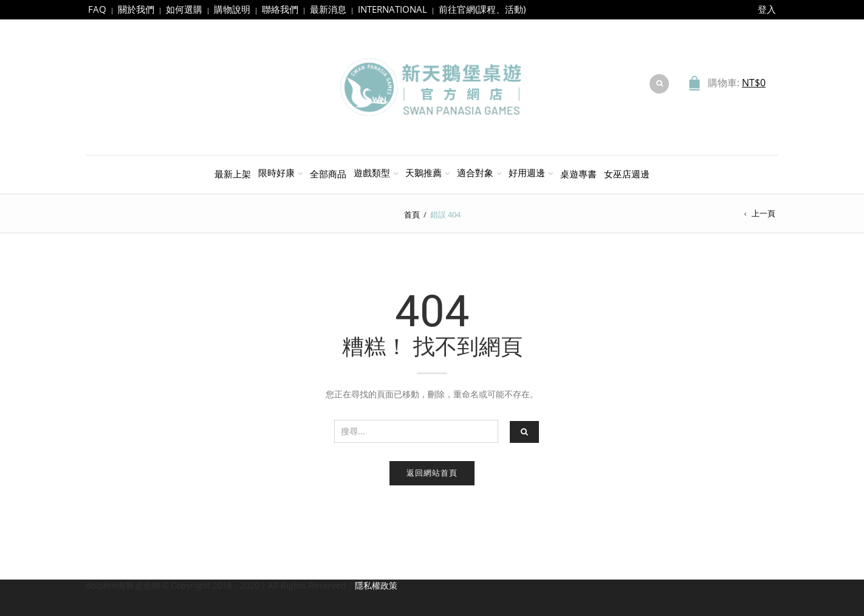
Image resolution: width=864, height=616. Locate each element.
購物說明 (232, 9)
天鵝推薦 (423, 173)
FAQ (97, 9)
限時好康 (276, 173)
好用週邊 (527, 173)
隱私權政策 (376, 585)
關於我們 (136, 9)
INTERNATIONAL (393, 9)
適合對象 (475, 173)
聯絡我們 (280, 9)
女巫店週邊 (627, 174)
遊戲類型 (372, 173)
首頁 (412, 214)
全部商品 (328, 174)
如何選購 (184, 9)
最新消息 (328, 9)
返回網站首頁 (432, 473)
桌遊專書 (578, 174)
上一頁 (763, 213)
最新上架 (233, 174)
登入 (767, 9)
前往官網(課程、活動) (482, 9)
